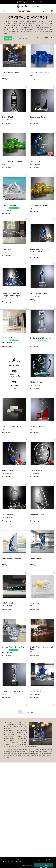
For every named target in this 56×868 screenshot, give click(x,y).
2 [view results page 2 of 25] (24, 712)
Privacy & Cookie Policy (14, 861)
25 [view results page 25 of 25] (32, 712)
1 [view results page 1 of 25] (20, 712)
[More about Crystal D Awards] (28, 740)
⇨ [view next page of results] (36, 712)
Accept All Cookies (44, 866)
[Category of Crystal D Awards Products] (28, 29)
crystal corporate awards (15, 743)
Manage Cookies (28, 865)
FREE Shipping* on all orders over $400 (28, 2)
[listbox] (47, 37)
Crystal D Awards (21, 38)
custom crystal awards (36, 31)
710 (10, 38)
